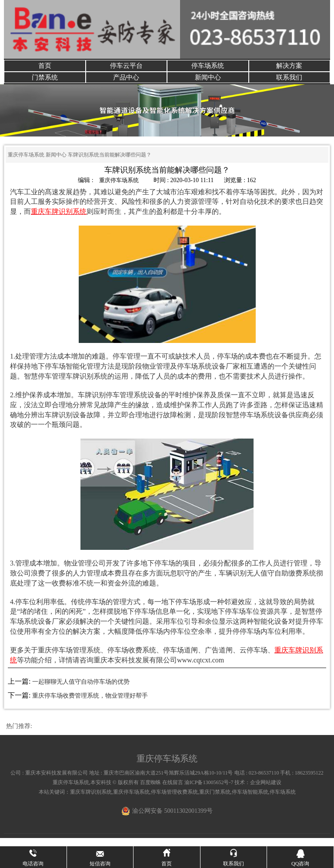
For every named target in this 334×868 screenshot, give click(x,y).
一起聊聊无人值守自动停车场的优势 (81, 690)
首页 (45, 68)
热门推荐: (19, 734)
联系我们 (289, 83)
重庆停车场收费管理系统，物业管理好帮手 (90, 704)
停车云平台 (126, 68)
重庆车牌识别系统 (91, 800)
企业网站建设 (266, 790)
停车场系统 (208, 68)
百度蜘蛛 (150, 790)
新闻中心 (208, 83)
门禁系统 (45, 83)
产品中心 (126, 83)
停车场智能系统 (250, 800)
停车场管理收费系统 (174, 800)
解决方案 (289, 68)
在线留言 (173, 790)
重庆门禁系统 (215, 800)
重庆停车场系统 (26, 163)
